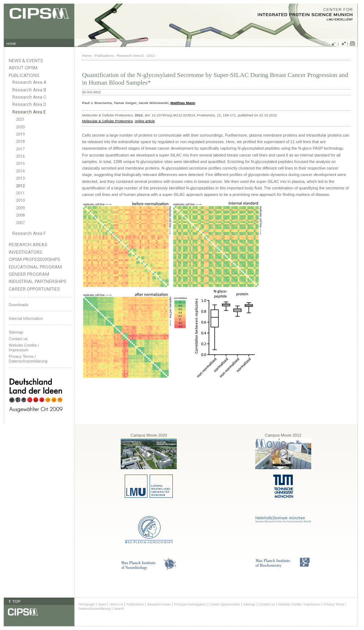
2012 (20, 186)
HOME (11, 44)
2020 (20, 127)
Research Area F (29, 233)
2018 (20, 142)
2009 (20, 208)
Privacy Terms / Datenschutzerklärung (28, 359)
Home (87, 55)
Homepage (87, 604)
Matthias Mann (183, 103)
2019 (20, 134)
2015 (20, 164)
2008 (20, 215)
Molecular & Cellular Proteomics (108, 121)
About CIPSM (23, 68)
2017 (20, 149)
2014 (20, 171)
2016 (20, 156)
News (102, 604)
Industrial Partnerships (37, 281)
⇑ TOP (14, 601)
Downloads (18, 305)
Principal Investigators (190, 604)
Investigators (25, 252)
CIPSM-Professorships (34, 259)
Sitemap (16, 332)
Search (119, 609)
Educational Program (35, 267)
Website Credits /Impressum (24, 348)
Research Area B (29, 90)
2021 (20, 119)
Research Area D (29, 104)
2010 (20, 200)
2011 (20, 193)
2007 (20, 223)
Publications (24, 75)
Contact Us (267, 604)
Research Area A (29, 82)
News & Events (26, 61)
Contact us (18, 339)
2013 (20, 178)
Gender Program (29, 274)
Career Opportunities (34, 289)
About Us (116, 604)
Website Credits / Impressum (299, 604)
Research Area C (29, 97)
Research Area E (29, 112)
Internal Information (26, 318)
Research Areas (28, 245)
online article (145, 121)
